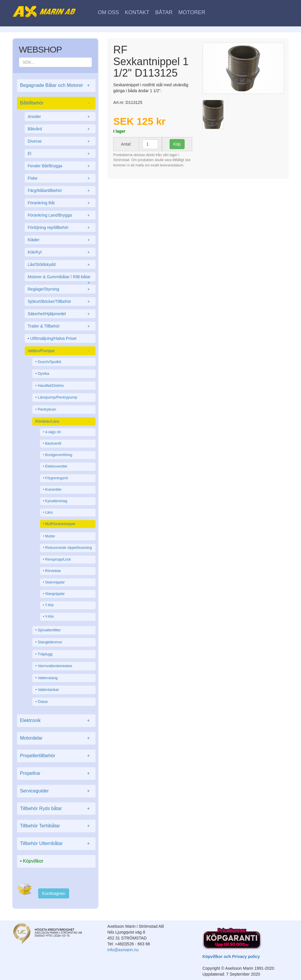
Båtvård (60, 129)
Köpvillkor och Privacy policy (231, 957)
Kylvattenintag (56, 501)
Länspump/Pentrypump (57, 397)
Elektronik (56, 721)
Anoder (60, 117)
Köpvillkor (33, 861)
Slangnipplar (55, 594)
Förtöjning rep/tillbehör (60, 227)
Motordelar (56, 738)
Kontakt (137, 12)
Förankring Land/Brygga (60, 215)
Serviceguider (56, 791)
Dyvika (43, 373)
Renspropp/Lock (58, 559)
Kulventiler (53, 490)
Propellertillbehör (56, 756)
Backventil (53, 443)
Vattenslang (48, 678)
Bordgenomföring (59, 455)
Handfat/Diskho (51, 386)
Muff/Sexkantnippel (60, 524)
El (60, 154)
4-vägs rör (53, 432)
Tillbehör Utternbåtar (56, 844)
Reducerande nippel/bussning (69, 548)
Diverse (60, 141)
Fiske (60, 178)
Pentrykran (47, 409)
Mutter (50, 536)
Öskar (43, 702)
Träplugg (45, 654)
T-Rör (49, 605)
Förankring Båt (60, 203)
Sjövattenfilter (49, 630)
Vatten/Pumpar (60, 351)
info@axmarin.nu (123, 950)
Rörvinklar (53, 571)
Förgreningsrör (57, 478)
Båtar (164, 12)
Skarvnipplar (55, 582)
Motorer (192, 12)
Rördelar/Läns (64, 422)
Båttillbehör (56, 103)
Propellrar (56, 774)
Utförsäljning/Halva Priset (53, 338)
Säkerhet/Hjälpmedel (60, 314)
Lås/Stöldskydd (60, 264)
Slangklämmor (50, 642)
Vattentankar (48, 690)
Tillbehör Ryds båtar (56, 809)
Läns (49, 512)
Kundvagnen (54, 893)
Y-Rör (49, 617)
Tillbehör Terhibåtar (56, 826)
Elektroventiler (56, 466)
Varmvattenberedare (55, 666)
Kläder (60, 240)
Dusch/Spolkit (49, 362)
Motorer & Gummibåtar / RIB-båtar (60, 278)
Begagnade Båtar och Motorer (56, 86)
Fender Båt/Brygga (60, 166)
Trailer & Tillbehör (60, 326)
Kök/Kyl (60, 252)
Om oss (108, 12)
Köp (177, 144)
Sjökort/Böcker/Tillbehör (60, 301)
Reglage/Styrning (60, 289)
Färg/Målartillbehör (60, 190)
